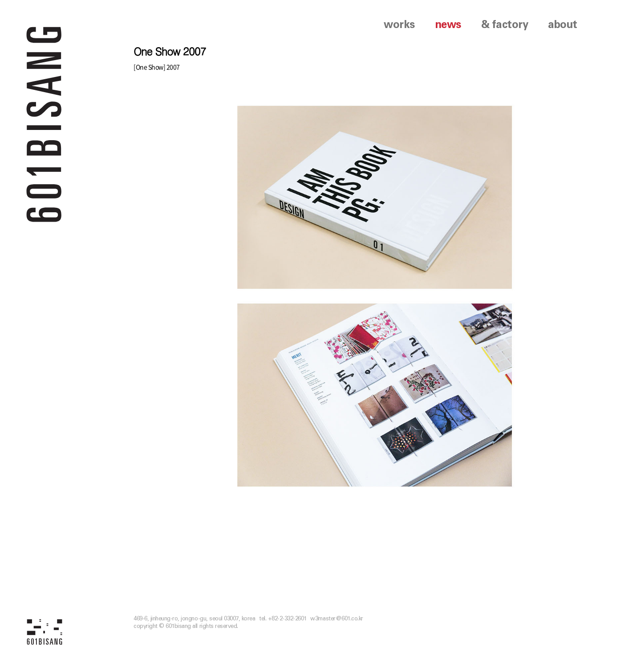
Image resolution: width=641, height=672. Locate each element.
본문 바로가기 (0, 0)
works (399, 25)
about (563, 25)
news (448, 25)
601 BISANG (44, 123)
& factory (505, 25)
